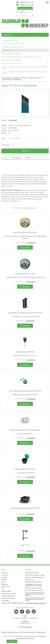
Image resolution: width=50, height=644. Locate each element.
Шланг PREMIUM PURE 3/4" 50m (25, 232)
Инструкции (17, 158)
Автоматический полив (10, 40)
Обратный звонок (25, 8)
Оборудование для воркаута (11, 54)
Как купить (5, 575)
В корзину (25, 248)
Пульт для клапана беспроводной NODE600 (25, 391)
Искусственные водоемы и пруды (13, 44)
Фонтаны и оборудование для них (13, 47)
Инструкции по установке (9, 594)
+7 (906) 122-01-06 (25, 5)
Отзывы (28, 158)
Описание (5, 158)
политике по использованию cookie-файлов (31, 637)
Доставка (4, 580)
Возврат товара (6, 591)
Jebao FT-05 (25, 545)
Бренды (4, 582)
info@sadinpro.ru (28, 627)
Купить (25, 151)
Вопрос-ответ (5, 587)
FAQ (2, 589)
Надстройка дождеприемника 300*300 (25, 508)
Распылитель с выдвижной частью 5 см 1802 (25, 313)
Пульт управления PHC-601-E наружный (25, 430)
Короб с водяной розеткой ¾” (25, 469)
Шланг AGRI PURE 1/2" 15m (25, 274)
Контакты (4, 577)
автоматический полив (20, 632)
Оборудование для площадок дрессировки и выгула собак (22, 57)
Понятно (12, 641)
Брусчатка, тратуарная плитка (12, 64)
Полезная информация (8, 596)
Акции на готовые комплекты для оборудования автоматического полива (25, 68)
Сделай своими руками (8, 598)
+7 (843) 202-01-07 (25, 2)
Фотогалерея (5, 600)
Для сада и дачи (7, 50)
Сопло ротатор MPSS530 (25, 352)
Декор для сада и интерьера (11, 60)
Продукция (5, 584)
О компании (5, 573)
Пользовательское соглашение (35, 603)
